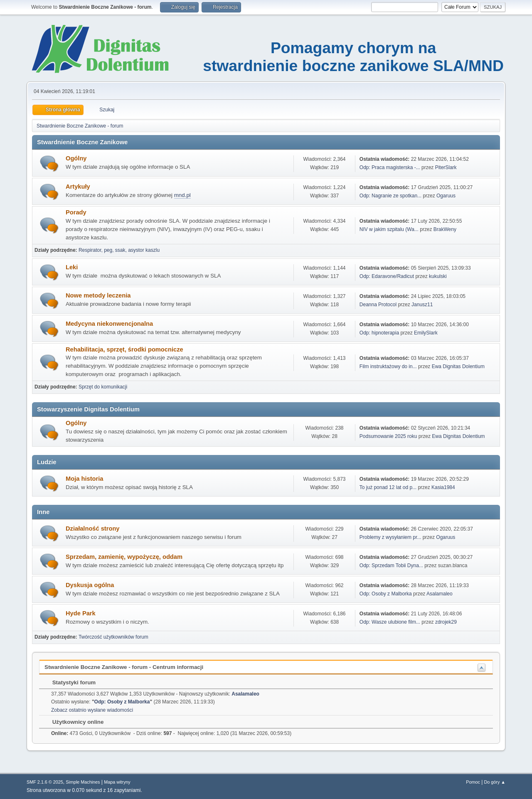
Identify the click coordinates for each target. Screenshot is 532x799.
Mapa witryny (117, 782)
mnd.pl (182, 195)
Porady (76, 212)
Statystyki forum (70, 682)
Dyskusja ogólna (90, 585)
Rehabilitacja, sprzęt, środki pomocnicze (124, 349)
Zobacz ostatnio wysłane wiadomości (92, 710)
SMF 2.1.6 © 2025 (45, 782)
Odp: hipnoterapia (379, 333)
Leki (72, 267)
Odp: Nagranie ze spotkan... (390, 196)
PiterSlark (446, 167)
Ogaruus (446, 196)
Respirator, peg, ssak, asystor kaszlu (119, 250)
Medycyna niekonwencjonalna (109, 324)
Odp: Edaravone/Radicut (387, 276)
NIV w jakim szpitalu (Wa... (389, 229)
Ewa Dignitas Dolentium (458, 366)
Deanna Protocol (378, 305)
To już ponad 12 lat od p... (388, 487)
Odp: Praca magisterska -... (390, 167)
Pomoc (473, 782)
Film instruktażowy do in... (388, 366)
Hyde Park (81, 613)
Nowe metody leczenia (98, 295)
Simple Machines (83, 782)
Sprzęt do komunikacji (103, 387)
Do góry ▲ (495, 782)
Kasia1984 (443, 487)
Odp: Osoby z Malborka (386, 594)
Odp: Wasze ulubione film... (390, 622)
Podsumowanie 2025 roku (388, 436)
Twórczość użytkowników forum (113, 637)
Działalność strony (93, 529)
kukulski (438, 276)
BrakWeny (445, 229)
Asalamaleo (440, 594)
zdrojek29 (446, 622)
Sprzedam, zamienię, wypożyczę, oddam (124, 557)
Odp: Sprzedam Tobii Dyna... (391, 565)
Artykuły (78, 187)
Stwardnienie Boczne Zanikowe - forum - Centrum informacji (124, 667)
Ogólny (76, 158)
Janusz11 (422, 305)
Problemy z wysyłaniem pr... (390, 537)
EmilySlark (426, 333)
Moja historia (84, 479)
